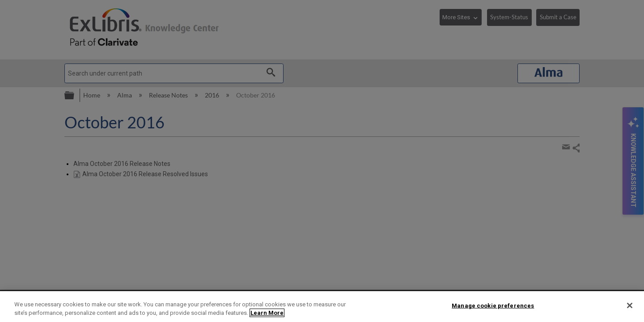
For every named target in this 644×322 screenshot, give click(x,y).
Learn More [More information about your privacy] (267, 313)
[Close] (630, 305)
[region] (322, 307)
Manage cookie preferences (493, 306)
